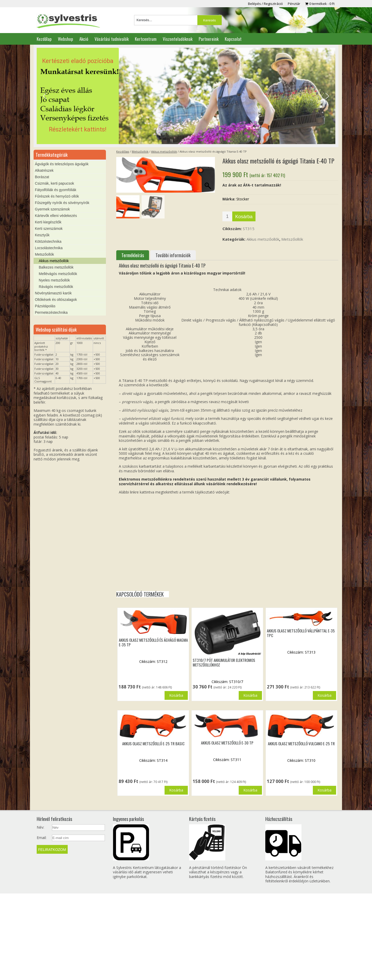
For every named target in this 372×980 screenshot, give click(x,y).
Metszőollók (140, 151)
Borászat (42, 177)
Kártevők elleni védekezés (56, 216)
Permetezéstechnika (51, 312)
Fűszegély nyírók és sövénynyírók (62, 203)
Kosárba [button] (176, 695)
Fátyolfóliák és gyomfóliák (56, 190)
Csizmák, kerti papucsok (55, 183)
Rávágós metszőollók (56, 287)
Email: (42, 838)
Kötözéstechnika (48, 241)
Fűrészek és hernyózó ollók (57, 196)
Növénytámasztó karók (53, 293)
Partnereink (209, 39)
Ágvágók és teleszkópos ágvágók (62, 164)
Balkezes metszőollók (56, 267)
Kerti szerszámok (49, 229)
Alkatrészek (44, 170)
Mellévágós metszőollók (58, 274)
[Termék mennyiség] (227, 216)
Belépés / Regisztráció (265, 4)
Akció (84, 39)
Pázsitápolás (45, 306)
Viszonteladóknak (178, 39)
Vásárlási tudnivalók (112, 39)
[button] (186, 96)
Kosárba (244, 217)
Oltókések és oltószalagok (56, 300)
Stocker (243, 199)
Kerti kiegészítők (48, 222)
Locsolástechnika (49, 248)
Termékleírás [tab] (133, 255)
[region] (186, 96)
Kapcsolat (233, 39)
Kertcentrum (146, 39)
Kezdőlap (44, 39)
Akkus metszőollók (164, 151)
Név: (40, 827)
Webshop (65, 39)
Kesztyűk (42, 235)
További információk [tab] (173, 255)
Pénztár (294, 4)
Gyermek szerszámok (52, 209)
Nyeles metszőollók (54, 280)
